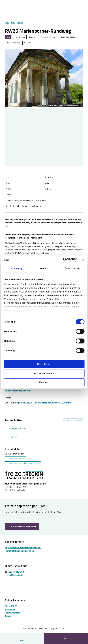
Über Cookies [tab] (73, 268)
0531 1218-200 (16, 572)
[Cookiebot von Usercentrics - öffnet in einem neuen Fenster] (63, 260)
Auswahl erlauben (44, 373)
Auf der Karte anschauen (73, 420)
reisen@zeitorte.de (14, 575)
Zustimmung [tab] (16, 268)
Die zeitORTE (11, 606)
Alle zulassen (44, 364)
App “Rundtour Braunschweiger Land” (23, 547)
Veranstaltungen (13, 612)
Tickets (8, 616)
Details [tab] (44, 268)
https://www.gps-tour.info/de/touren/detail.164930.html (43, 403)
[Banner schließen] (83, 260)
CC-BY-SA (79, 105)
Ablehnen (44, 382)
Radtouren (10, 609)
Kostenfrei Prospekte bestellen (19, 551)
